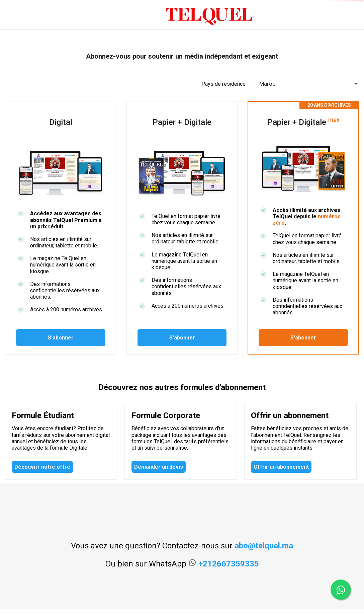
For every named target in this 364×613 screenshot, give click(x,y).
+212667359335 (229, 564)
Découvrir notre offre (42, 467)
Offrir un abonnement (281, 467)
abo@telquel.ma (264, 546)
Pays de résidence (223, 84)
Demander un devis (159, 467)
